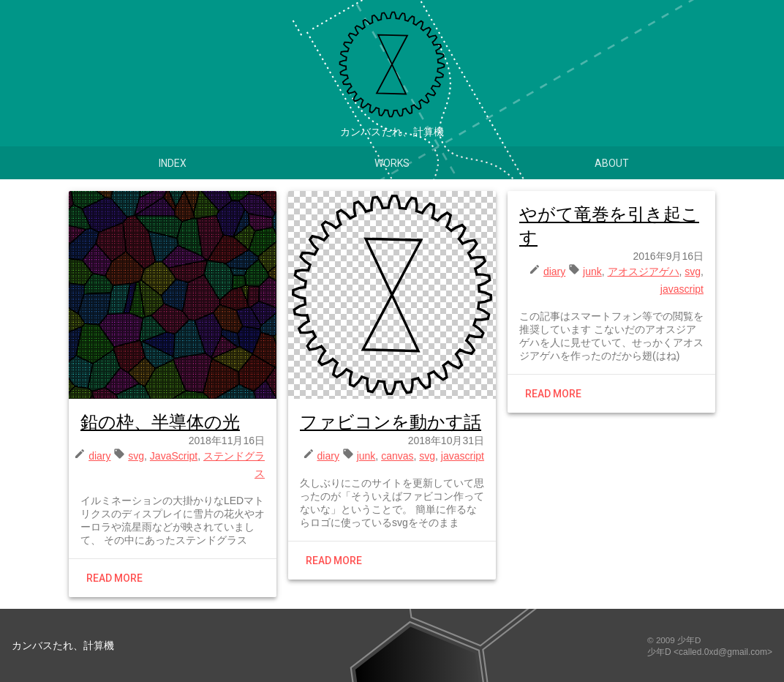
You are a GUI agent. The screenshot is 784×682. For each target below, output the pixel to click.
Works (392, 163)
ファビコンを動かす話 (391, 422)
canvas (397, 456)
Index (173, 163)
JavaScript (174, 456)
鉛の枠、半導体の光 (160, 422)
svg (136, 456)
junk (366, 456)
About (612, 163)
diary (99, 456)
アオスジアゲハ (644, 271)
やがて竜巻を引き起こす (609, 226)
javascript (463, 456)
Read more (114, 578)
